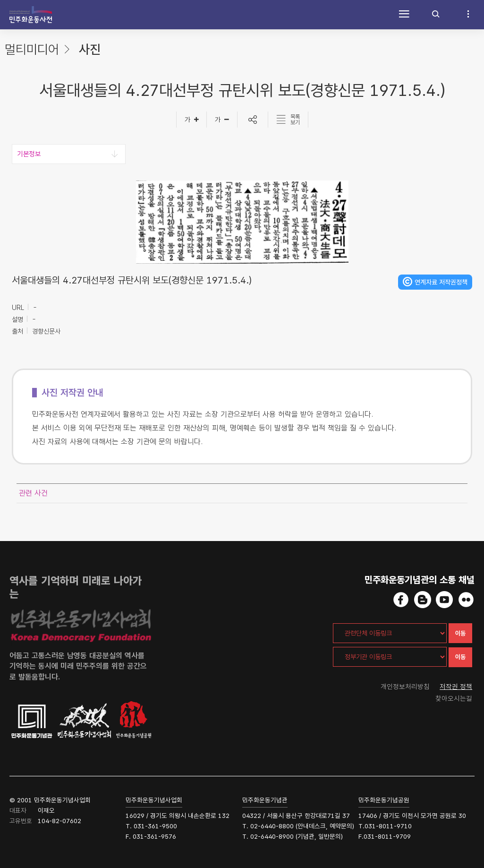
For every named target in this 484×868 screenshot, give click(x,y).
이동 (460, 633)
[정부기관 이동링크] (390, 657)
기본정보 (29, 154)
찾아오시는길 (455, 699)
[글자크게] (191, 120)
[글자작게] (222, 120)
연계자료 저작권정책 (441, 282)
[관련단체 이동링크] (390, 633)
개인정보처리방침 (405, 687)
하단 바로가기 (0, 0)
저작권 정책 (457, 687)
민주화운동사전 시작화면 (31, 15)
